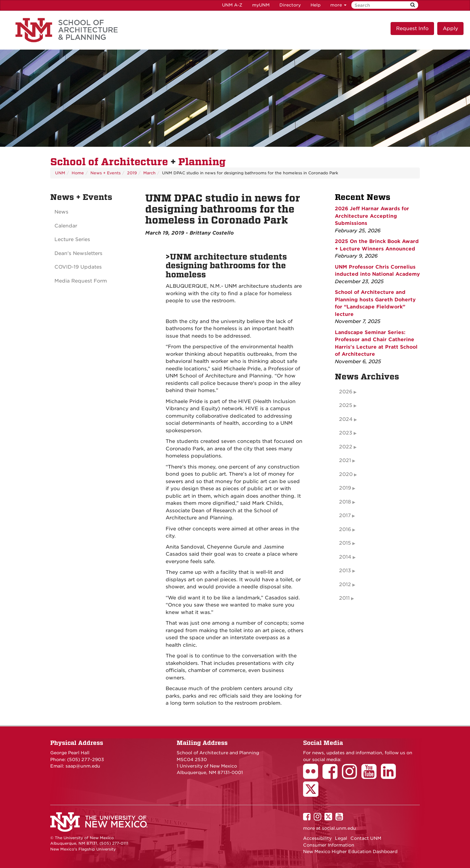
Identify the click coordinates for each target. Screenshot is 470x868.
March (149, 173)
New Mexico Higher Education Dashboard (350, 851)
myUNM (261, 5)
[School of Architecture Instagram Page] (352, 776)
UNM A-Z (232, 5)
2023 (346, 433)
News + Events (106, 173)
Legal (341, 838)
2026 (346, 392)
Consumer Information (329, 845)
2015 (345, 543)
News (61, 212)
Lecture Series (72, 239)
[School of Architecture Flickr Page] (313, 776)
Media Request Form (81, 281)
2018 (345, 502)
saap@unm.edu (83, 766)
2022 (346, 447)
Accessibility (317, 838)
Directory (290, 5)
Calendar (66, 226)
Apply (450, 29)
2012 (345, 584)
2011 (344, 598)
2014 (345, 557)
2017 (345, 515)
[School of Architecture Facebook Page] (332, 776)
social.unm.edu (339, 828)
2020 (346, 474)
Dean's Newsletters (78, 253)
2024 (346, 419)
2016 (345, 529)
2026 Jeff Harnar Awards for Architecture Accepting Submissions (372, 216)
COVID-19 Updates (78, 267)
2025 (346, 405)
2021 (345, 460)
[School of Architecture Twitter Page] (313, 793)
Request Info (412, 29)
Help (316, 5)
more (338, 5)
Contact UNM (366, 838)
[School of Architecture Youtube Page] (371, 776)
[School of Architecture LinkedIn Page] (391, 776)
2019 (132, 173)
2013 (345, 571)
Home (78, 173)
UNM (60, 173)
